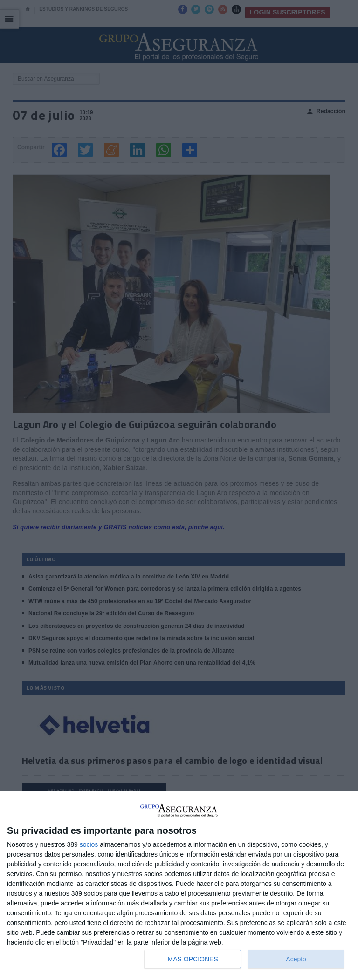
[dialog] (179, 886)
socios (89, 844)
